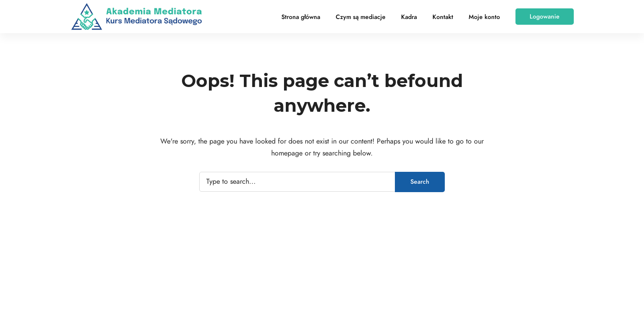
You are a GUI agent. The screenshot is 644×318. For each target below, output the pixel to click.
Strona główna (301, 17)
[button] (545, 17)
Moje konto (484, 17)
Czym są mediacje (361, 17)
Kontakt (443, 17)
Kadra (409, 17)
